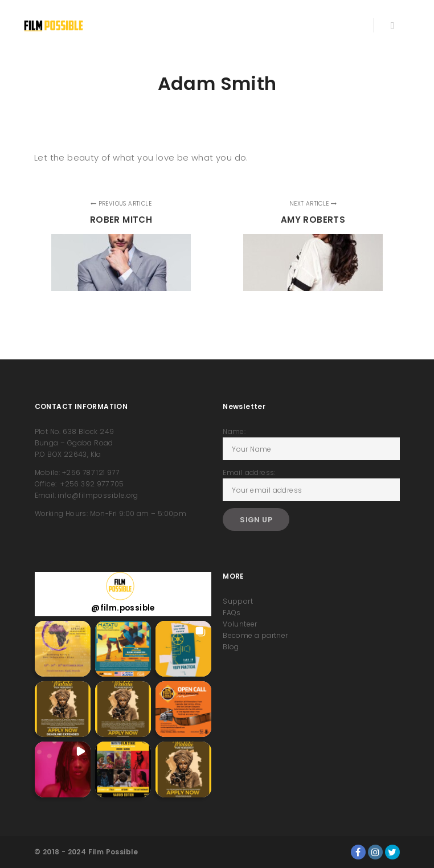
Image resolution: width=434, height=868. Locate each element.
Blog (231, 647)
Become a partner (255, 635)
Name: (234, 431)
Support (238, 601)
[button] (63, 649)
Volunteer (240, 624)
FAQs (232, 613)
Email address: (249, 472)
